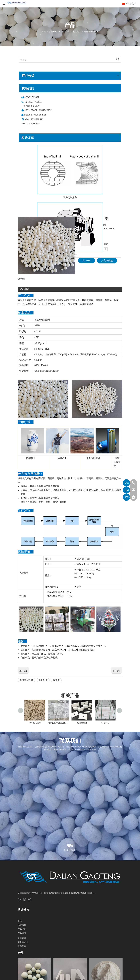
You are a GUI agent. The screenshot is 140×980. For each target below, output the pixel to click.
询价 (87, 260)
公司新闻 (22, 938)
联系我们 (22, 946)
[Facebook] (20, 900)
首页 (20, 921)
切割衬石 (106, 723)
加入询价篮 (107, 261)
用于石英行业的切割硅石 (58, 723)
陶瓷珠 (56, 680)
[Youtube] (29, 900)
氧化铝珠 (43, 680)
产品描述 (25, 289)
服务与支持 (23, 942)
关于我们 (22, 925)
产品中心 (22, 929)
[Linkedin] (24, 900)
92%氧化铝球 (26, 680)
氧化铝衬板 (82, 723)
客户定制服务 (70, 197)
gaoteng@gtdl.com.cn (35, 115)
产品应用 (22, 933)
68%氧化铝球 (34, 723)
